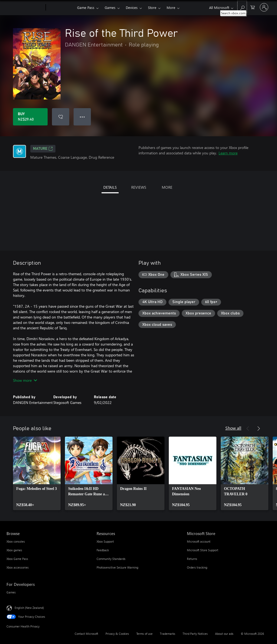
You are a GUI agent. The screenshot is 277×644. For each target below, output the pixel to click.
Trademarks (168, 634)
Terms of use (144, 634)
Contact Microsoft (86, 634)
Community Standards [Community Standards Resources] (111, 559)
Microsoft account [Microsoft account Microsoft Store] (199, 541)
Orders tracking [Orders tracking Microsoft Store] (197, 567)
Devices (132, 7)
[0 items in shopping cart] (253, 7)
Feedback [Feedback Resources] (103, 550)
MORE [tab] (167, 187)
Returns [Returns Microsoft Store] (192, 559)
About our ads (224, 634)
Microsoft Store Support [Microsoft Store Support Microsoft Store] (203, 550)
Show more (25, 380)
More (171, 7)
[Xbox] (61, 8)
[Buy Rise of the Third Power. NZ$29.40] (30, 117)
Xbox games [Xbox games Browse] (14, 550)
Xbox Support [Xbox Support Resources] (105, 541)
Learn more (228, 153)
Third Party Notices (195, 634)
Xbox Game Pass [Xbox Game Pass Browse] (17, 559)
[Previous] (248, 429)
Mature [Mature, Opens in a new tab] (43, 149)
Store (152, 7)
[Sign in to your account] (264, 7)
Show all (233, 428)
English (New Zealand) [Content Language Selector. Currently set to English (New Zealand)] (29, 608)
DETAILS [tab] (110, 187)
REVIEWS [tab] (139, 187)
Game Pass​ (86, 7)
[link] (37, 473)
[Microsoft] (25, 8)
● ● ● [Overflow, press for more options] (82, 117)
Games (110, 7)
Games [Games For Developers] (11, 592)
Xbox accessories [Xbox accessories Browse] (18, 567)
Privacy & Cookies (117, 634)
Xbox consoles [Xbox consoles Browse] (16, 541)
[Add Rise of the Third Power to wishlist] (61, 117)
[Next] (259, 429)
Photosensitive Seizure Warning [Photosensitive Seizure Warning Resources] (117, 567)
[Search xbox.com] (242, 7)
